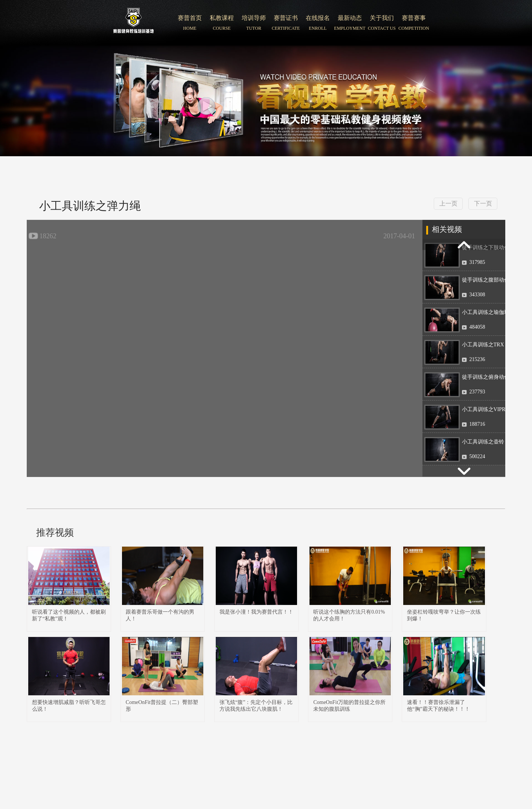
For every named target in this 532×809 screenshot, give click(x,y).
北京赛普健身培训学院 (134, 23)
